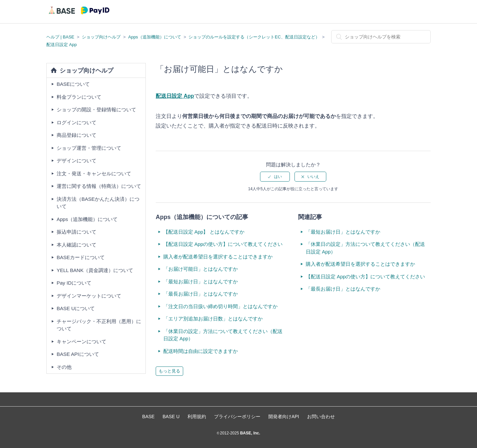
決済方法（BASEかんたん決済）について (98, 203)
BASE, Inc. (249, 433)
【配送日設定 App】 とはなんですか (204, 232)
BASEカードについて (81, 257)
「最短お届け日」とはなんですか (201, 281)
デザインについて (77, 161)
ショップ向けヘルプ (101, 37)
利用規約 (197, 417)
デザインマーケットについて (89, 296)
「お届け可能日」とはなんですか (201, 269)
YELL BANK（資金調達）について (95, 270)
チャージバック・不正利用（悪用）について (99, 325)
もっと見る (169, 371)
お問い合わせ (321, 417)
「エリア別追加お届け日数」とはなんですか (213, 319)
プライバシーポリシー (237, 417)
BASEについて (73, 84)
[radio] (275, 177)
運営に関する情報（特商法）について (99, 186)
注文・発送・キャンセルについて (94, 173)
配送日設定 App (62, 45)
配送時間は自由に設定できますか (201, 351)
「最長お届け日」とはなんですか (201, 294)
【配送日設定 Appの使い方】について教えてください (223, 244)
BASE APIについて (78, 354)
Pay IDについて (74, 283)
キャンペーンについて (81, 341)
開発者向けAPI (284, 417)
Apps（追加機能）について (155, 37)
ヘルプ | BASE (60, 37)
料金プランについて (79, 97)
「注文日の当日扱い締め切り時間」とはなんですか (220, 306)
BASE (148, 417)
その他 (64, 367)
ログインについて (77, 122)
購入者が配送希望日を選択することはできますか (218, 257)
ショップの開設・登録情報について (96, 110)
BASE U (171, 417)
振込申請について (77, 232)
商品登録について (77, 135)
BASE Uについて (76, 308)
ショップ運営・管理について (89, 148)
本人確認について (77, 245)
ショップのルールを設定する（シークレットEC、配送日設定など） (254, 37)
